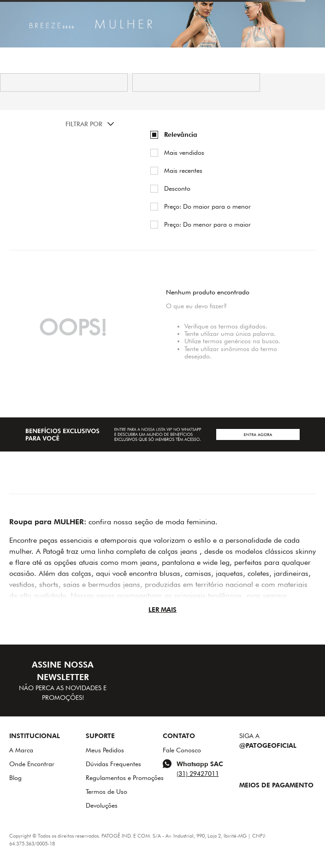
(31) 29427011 (198, 774)
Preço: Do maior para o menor (207, 206)
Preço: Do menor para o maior (207, 224)
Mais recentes (183, 170)
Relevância (181, 135)
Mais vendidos (184, 152)
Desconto (177, 188)
